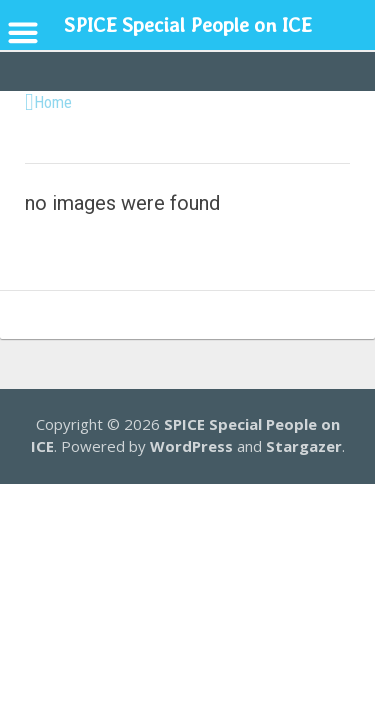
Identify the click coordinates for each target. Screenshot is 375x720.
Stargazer (304, 446)
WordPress (191, 446)
